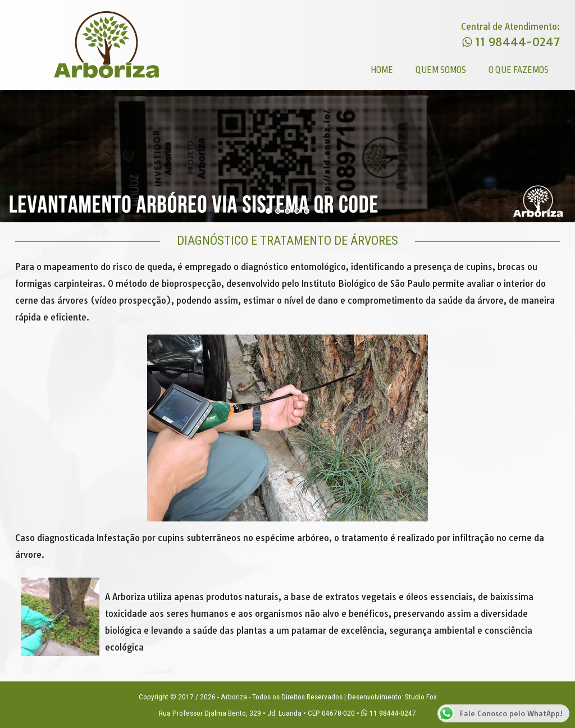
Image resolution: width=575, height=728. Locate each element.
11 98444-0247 (511, 42)
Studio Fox (421, 697)
